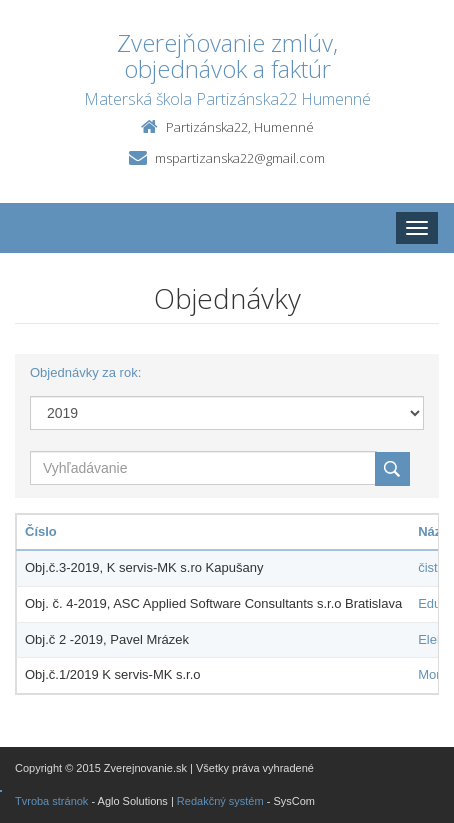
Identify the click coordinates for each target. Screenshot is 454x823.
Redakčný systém (220, 801)
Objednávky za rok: (85, 372)
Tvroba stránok (51, 801)
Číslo (41, 531)
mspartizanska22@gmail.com (240, 158)
